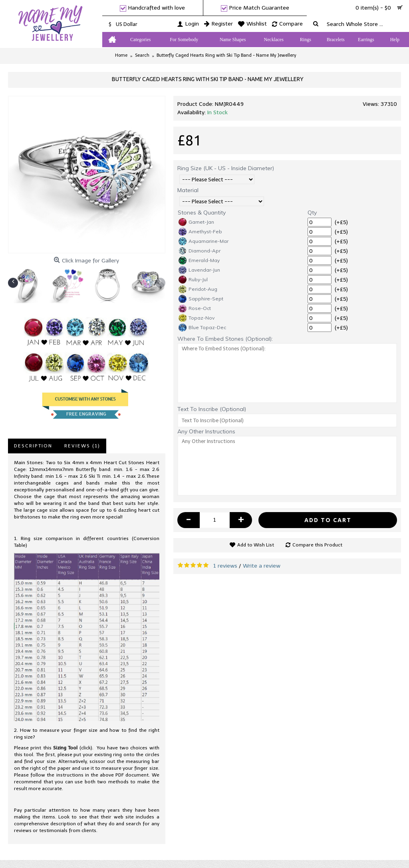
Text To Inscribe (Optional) (212, 409)
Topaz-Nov (197, 318)
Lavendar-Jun (199, 270)
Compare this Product (317, 545)
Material (188, 190)
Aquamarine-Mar (204, 241)
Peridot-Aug (198, 289)
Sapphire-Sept (201, 299)
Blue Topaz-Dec (202, 328)
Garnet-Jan (196, 222)
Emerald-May (199, 260)
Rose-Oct (195, 308)
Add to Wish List (256, 545)
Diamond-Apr (200, 251)
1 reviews (225, 566)
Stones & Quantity (202, 213)
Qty (312, 213)
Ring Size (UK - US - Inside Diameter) (226, 168)
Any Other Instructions (206, 431)
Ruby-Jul (193, 280)
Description (33, 446)
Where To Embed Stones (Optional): (225, 339)
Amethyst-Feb (200, 232)
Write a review (262, 566)
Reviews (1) (82, 446)
